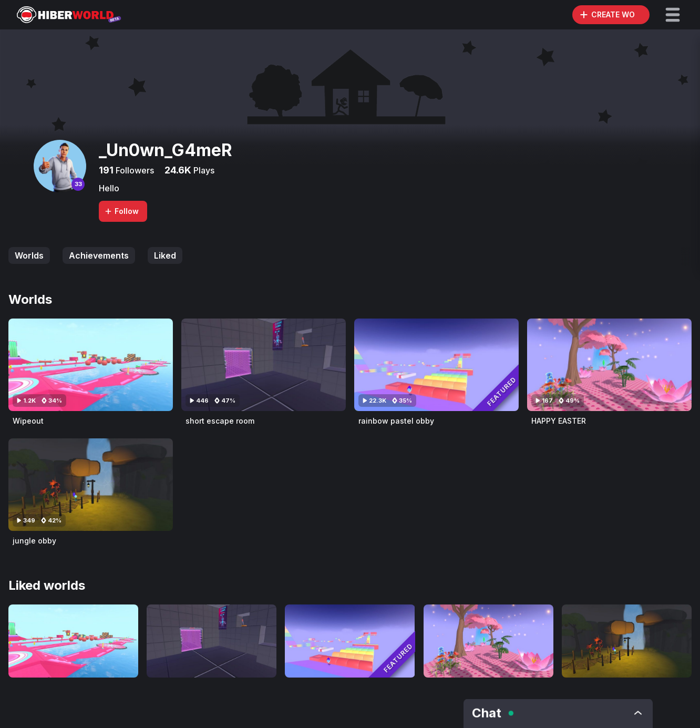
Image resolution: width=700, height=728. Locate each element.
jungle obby (34, 541)
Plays (203, 170)
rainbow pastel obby (396, 421)
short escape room (220, 421)
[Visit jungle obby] (91, 485)
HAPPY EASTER (559, 421)
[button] (673, 15)
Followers (134, 170)
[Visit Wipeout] (91, 365)
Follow (121, 211)
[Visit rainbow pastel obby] (436, 365)
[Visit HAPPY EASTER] (609, 365)
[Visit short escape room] (264, 365)
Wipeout (28, 421)
